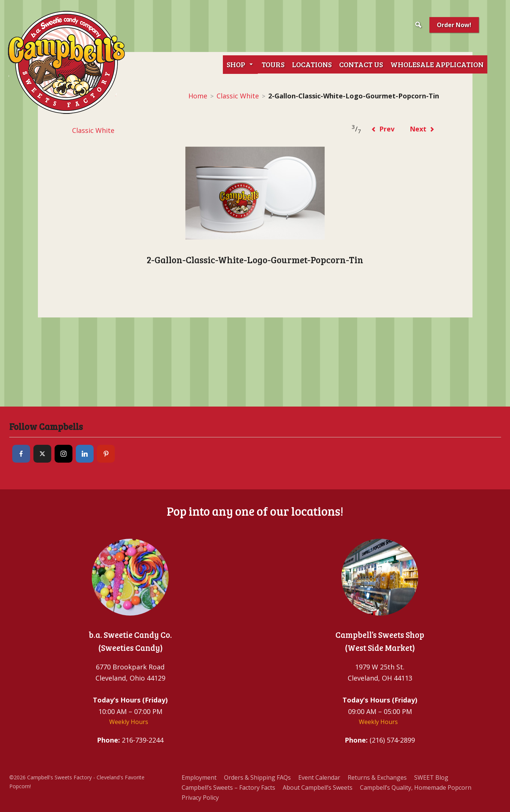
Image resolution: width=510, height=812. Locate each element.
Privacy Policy (200, 798)
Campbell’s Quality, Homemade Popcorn (416, 787)
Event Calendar (319, 777)
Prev (383, 129)
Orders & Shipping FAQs (257, 777)
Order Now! (454, 25)
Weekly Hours (129, 722)
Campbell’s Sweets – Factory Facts (228, 787)
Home (198, 96)
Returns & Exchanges (377, 777)
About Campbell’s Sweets (318, 787)
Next (422, 129)
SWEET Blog (431, 777)
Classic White (238, 96)
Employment (199, 777)
